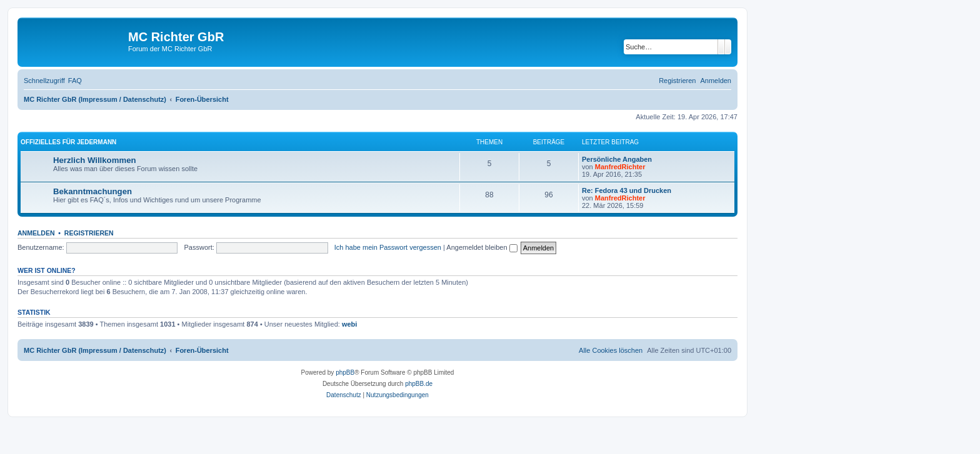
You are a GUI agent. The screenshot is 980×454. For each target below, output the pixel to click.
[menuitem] (75, 81)
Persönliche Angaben (617, 159)
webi (349, 324)
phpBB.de (419, 384)
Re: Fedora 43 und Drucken (627, 190)
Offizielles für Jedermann (68, 142)
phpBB (345, 373)
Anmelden (36, 233)
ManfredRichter (620, 167)
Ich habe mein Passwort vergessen (388, 247)
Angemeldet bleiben (482, 247)
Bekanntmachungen (92, 191)
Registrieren (89, 233)
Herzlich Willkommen (95, 160)
